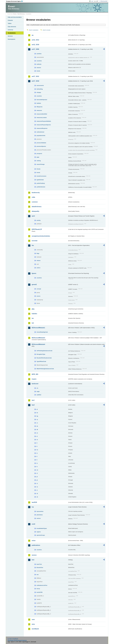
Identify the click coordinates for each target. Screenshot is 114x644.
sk (37, 493)
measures (39, 110)
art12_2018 (35, 45)
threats (39, 169)
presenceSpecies (41, 146)
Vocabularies (12, 33)
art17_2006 (35, 49)
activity (39, 220)
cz (37, 423)
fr (37, 446)
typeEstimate (40, 180)
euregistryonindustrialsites (41, 236)
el (37, 436)
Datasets (10, 20)
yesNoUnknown (41, 187)
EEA (15, 1)
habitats (39, 103)
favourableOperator (42, 100)
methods (39, 64)
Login (92, 1)
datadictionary (37, 207)
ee (37, 433)
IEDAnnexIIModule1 (38, 328)
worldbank (35, 629)
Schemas (10, 30)
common (35, 202)
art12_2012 (35, 40)
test (33, 560)
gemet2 (34, 284)
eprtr (33, 216)
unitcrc (39, 268)
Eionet (15, 14)
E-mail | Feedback (13, 639)
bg (37, 416)
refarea (39, 261)
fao (33, 245)
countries (39, 61)
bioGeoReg (40, 89)
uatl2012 (39, 395)
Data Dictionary (21, 14)
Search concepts (46, 30)
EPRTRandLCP (37, 229)
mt (37, 470)
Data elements (12, 27)
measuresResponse (42, 128)
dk (37, 430)
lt (37, 460)
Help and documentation (15, 17)
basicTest (39, 564)
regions (39, 532)
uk (37, 497)
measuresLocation (42, 118)
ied (33, 323)
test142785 (39, 592)
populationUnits (41, 136)
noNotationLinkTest (42, 585)
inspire (34, 379)
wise (33, 624)
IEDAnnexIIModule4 (38, 344)
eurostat (35, 241)
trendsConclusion (41, 176)
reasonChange (41, 164)
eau (38, 575)
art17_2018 (35, 81)
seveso (34, 555)
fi (37, 443)
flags (38, 253)
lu (37, 463)
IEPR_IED (35, 374)
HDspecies (39, 107)
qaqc (38, 157)
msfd (33, 524)
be (37, 413)
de (37, 426)
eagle (38, 391)
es (37, 440)
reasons (39, 68)
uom (33, 619)
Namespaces (11, 39)
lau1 (33, 400)
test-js (38, 589)
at (37, 409)
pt (37, 480)
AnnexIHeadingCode (42, 332)
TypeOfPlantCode (41, 361)
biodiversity (36, 193)
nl (37, 473)
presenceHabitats (41, 143)
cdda (33, 197)
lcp (33, 507)
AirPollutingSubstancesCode (44, 351)
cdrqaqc (39, 92)
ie (37, 453)
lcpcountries (40, 511)
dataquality (35, 211)
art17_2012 (35, 76)
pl (37, 477)
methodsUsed (40, 132)
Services (10, 36)
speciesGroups (41, 535)
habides (34, 314)
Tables (10, 23)
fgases (34, 273)
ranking (39, 161)
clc (37, 388)
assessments (40, 85)
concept (39, 289)
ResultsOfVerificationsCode (44, 358)
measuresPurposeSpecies (44, 125)
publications (36, 545)
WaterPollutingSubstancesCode (45, 369)
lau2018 (34, 502)
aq (33, 35)
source (38, 296)
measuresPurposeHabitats (44, 121)
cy (37, 419)
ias (33, 318)
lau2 (33, 405)
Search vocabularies (34, 30)
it (37, 456)
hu (37, 450)
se (37, 487)
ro (37, 483)
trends (38, 71)
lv (37, 467)
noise (34, 541)
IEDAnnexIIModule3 (38, 338)
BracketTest (40, 568)
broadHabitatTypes (42, 528)
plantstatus (40, 515)
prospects (39, 154)
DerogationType (41, 354)
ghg (33, 309)
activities (39, 54)
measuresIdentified (42, 114)
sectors (39, 518)
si (37, 490)
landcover (35, 384)
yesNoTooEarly (41, 183)
